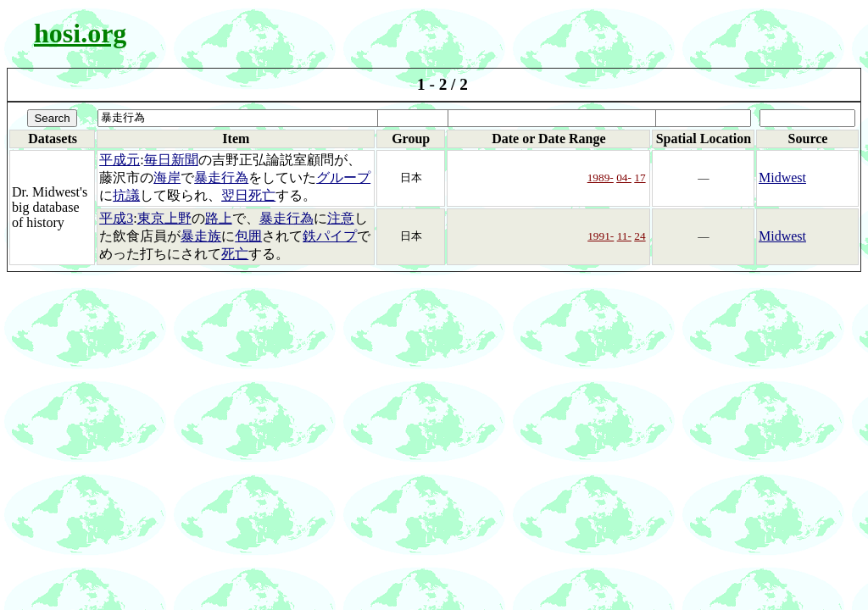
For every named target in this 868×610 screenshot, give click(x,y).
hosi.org (80, 33)
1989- (601, 177)
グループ (343, 177)
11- (624, 236)
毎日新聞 (171, 160)
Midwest (782, 177)
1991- (601, 236)
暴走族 (201, 236)
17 (640, 177)
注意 (341, 218)
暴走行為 (221, 177)
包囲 (248, 236)
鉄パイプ (330, 236)
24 (640, 236)
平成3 (116, 218)
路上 (219, 218)
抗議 (126, 195)
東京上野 (164, 218)
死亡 (235, 254)
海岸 (167, 177)
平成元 (120, 160)
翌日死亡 (248, 195)
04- (624, 177)
